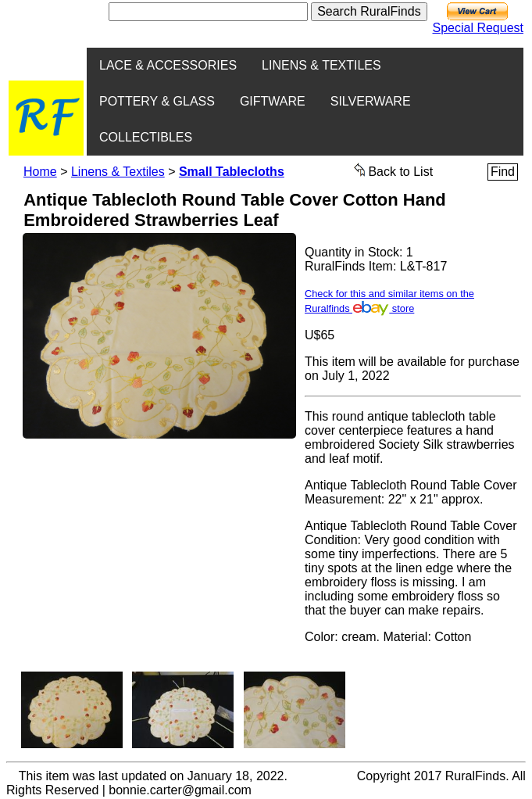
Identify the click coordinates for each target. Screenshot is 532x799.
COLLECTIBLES (146, 137)
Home (40, 172)
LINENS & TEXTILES (321, 65)
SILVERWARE (371, 101)
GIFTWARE (273, 101)
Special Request (478, 28)
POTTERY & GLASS (157, 101)
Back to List (394, 170)
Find (503, 172)
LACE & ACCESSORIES (168, 65)
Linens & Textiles (118, 172)
